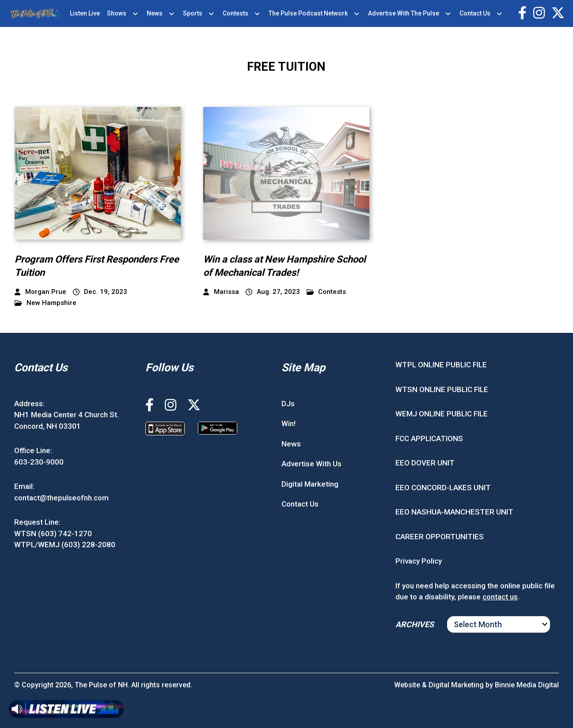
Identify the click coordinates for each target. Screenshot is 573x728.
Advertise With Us (311, 464)
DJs (288, 404)
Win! (288, 423)
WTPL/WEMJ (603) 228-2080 (65, 545)
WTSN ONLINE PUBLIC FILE (442, 389)
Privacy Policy (419, 561)
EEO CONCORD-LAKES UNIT (443, 488)
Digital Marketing (310, 484)
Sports (193, 13)
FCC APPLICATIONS (429, 438)
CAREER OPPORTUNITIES (440, 537)
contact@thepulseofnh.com (61, 498)
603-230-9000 (39, 462)
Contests (235, 13)
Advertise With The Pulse (404, 13)
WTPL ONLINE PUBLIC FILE (441, 365)
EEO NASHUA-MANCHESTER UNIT (454, 512)
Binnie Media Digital (527, 685)
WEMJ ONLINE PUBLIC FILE (442, 414)
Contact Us (475, 13)
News (155, 13)
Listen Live (85, 13)
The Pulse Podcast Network (308, 13)
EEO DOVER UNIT (425, 463)
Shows (117, 13)
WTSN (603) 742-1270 (53, 534)
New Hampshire (46, 303)
